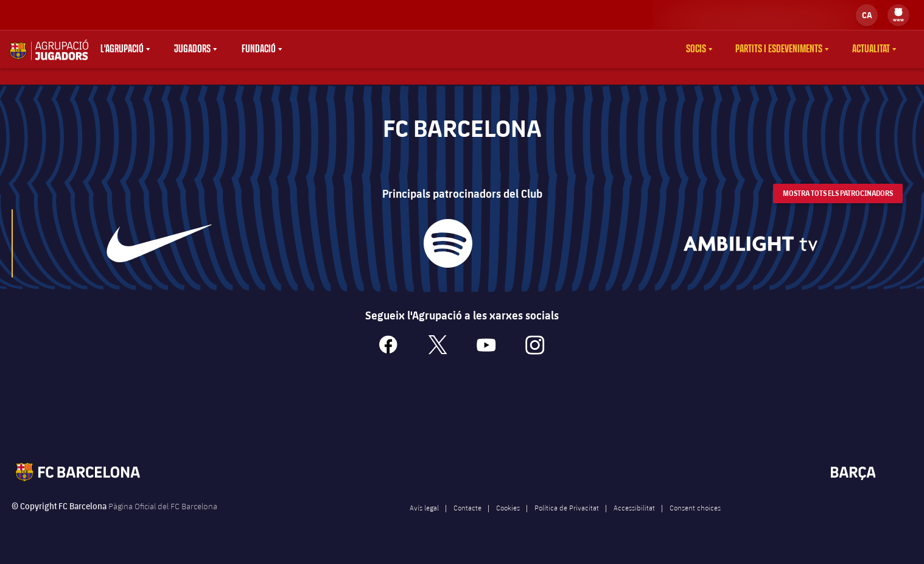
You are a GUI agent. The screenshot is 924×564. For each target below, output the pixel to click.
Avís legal (424, 520)
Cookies (508, 520)
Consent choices (695, 520)
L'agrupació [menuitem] (122, 49)
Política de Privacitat (567, 520)
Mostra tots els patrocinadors (838, 206)
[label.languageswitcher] (867, 15)
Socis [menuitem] (696, 49)
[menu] (898, 15)
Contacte (467, 520)
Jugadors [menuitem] (192, 49)
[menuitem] (898, 12)
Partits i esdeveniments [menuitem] (779, 49)
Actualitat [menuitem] (871, 49)
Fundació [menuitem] (259, 49)
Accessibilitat (634, 520)
